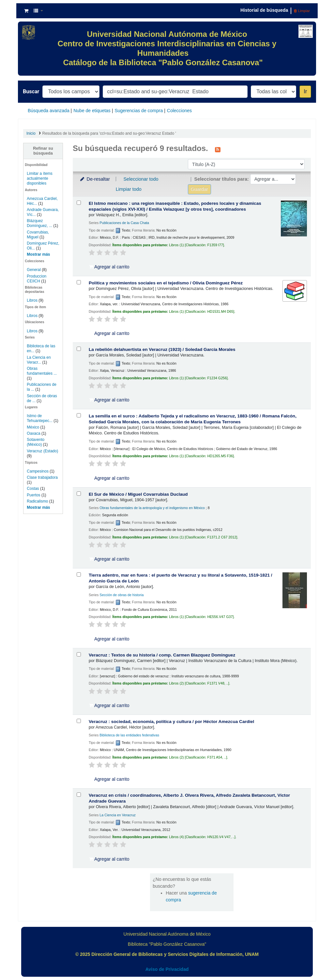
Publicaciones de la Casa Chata (124, 223)
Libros (32, 300)
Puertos (33, 495)
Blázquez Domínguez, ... (39, 223)
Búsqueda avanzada (49, 111)
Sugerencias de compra (139, 111)
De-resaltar (95, 179)
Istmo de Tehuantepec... (40, 418)
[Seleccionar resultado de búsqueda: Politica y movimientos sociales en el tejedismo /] (79, 282)
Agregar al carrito (109, 267)
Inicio (31, 133)
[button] (26, 11)
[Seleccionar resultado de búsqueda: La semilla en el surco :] (79, 415)
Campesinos (38, 471)
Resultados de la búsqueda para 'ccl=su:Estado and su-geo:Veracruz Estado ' (109, 133)
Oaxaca (33, 433)
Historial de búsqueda (264, 10)
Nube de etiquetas (92, 111)
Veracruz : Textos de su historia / (162, 655)
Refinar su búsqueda (43, 151)
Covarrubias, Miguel (38, 235)
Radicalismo (37, 501)
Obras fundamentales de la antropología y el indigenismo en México (152, 508)
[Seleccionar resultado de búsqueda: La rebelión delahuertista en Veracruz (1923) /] (79, 349)
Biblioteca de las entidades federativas (129, 735)
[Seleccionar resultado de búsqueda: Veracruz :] (79, 654)
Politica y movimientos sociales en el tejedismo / (166, 283)
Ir (305, 91)
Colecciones (179, 111)
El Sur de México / (138, 494)
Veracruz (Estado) (42, 451)
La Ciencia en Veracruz (118, 815)
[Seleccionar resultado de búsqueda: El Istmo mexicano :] (79, 203)
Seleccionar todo (141, 179)
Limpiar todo (129, 189)
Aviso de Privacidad (167, 969)
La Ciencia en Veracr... (39, 360)
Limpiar (302, 11)
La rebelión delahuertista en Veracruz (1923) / (162, 349)
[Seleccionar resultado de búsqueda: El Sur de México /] (79, 494)
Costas (33, 489)
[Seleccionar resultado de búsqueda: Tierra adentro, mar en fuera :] (79, 574)
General (34, 270)
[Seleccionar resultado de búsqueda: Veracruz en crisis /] (79, 795)
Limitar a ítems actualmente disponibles (39, 178)
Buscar (31, 91)
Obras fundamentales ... (42, 371)
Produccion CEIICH (37, 279)
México (33, 427)
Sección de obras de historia (121, 595)
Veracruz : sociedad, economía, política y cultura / (171, 722)
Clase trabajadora (42, 477)
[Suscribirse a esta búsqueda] (218, 149)
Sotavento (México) (36, 442)
